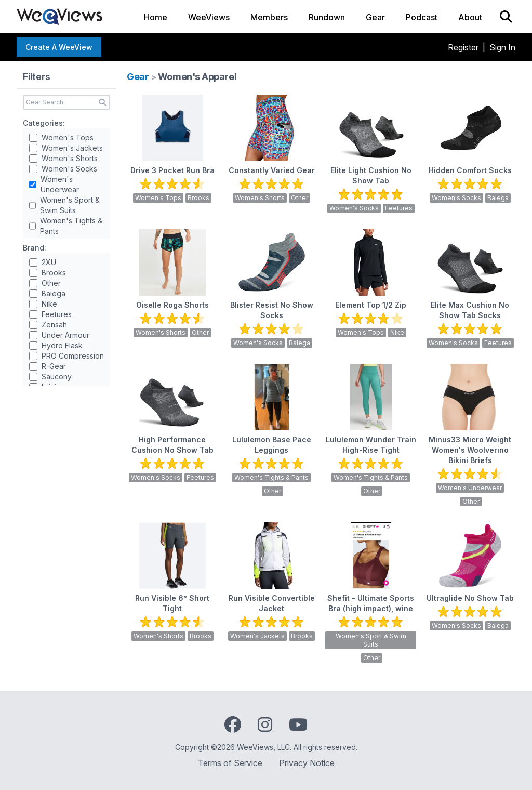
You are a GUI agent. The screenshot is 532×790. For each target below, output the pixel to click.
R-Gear (54, 366)
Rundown (327, 17)
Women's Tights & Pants (71, 226)
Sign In (502, 47)
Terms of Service (230, 763)
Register (463, 47)
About (470, 17)
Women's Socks (69, 169)
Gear (375, 17)
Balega (54, 293)
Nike (49, 304)
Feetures (57, 314)
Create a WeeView (59, 47)
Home (156, 17)
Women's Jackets (72, 148)
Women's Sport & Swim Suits (70, 205)
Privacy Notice (307, 763)
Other (51, 283)
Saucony (57, 377)
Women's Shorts (70, 158)
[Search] (506, 17)
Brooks (54, 273)
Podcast (422, 17)
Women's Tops (68, 137)
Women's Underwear (60, 184)
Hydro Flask (62, 345)
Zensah (54, 325)
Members (269, 17)
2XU (49, 262)
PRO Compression (73, 356)
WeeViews (209, 17)
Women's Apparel (197, 77)
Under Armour (65, 335)
